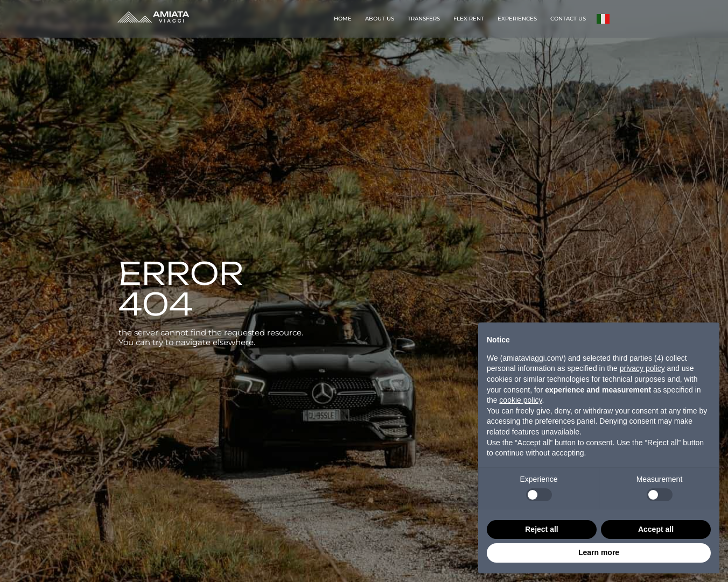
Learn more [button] (599, 552)
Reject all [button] (541, 529)
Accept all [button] (656, 529)
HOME (343, 19)
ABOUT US (380, 19)
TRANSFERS (424, 19)
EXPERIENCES (517, 19)
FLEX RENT (469, 19)
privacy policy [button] (642, 368)
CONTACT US (568, 19)
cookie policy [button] (520, 400)
